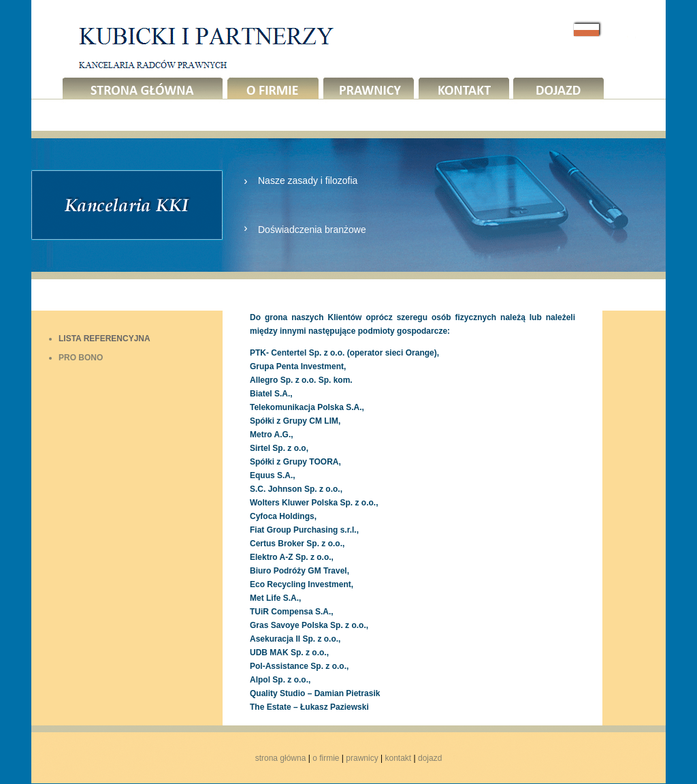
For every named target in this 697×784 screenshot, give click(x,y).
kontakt (398, 758)
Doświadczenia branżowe (312, 230)
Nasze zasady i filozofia (308, 181)
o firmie (326, 758)
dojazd (430, 758)
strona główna (281, 758)
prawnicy (362, 758)
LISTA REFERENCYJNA (104, 339)
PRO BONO (81, 358)
